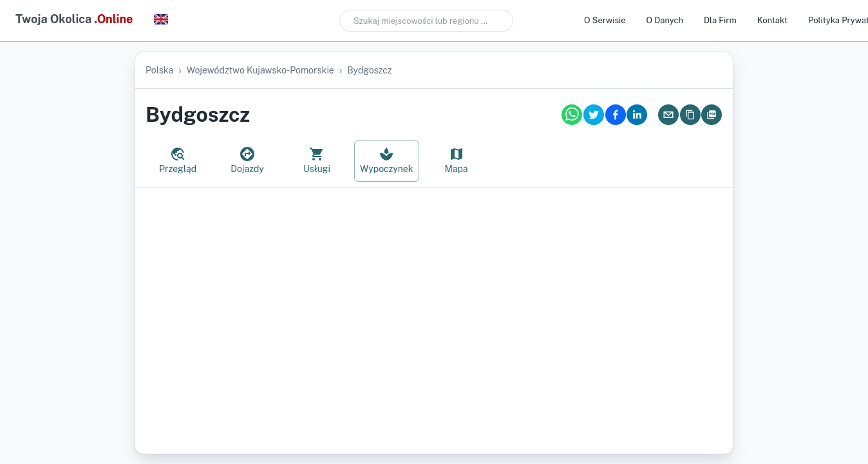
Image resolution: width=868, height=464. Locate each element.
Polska (159, 70)
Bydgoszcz (369, 70)
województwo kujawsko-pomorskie (260, 70)
